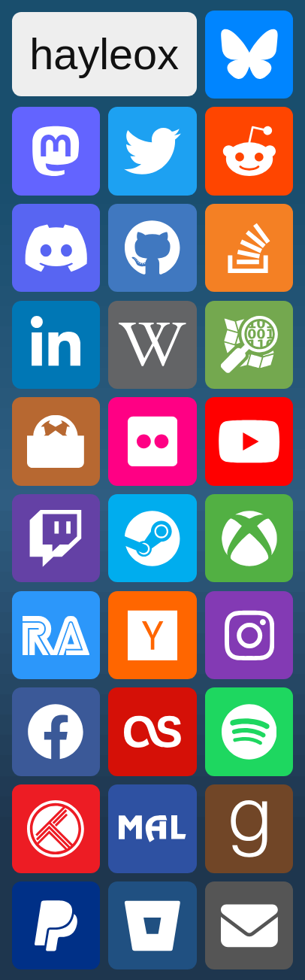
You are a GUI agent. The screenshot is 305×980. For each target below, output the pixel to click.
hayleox (104, 54)
